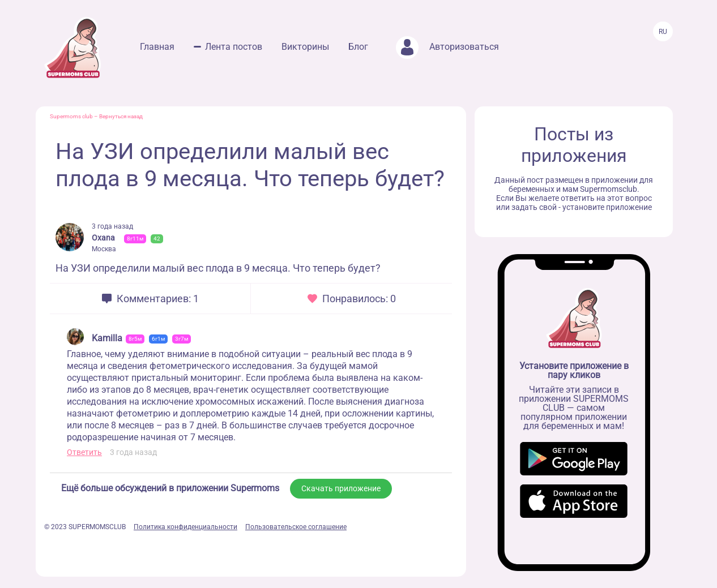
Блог (358, 47)
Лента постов (234, 47)
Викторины (305, 47)
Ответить (84, 452)
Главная (157, 47)
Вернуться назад (121, 116)
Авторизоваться (447, 47)
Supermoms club (71, 116)
